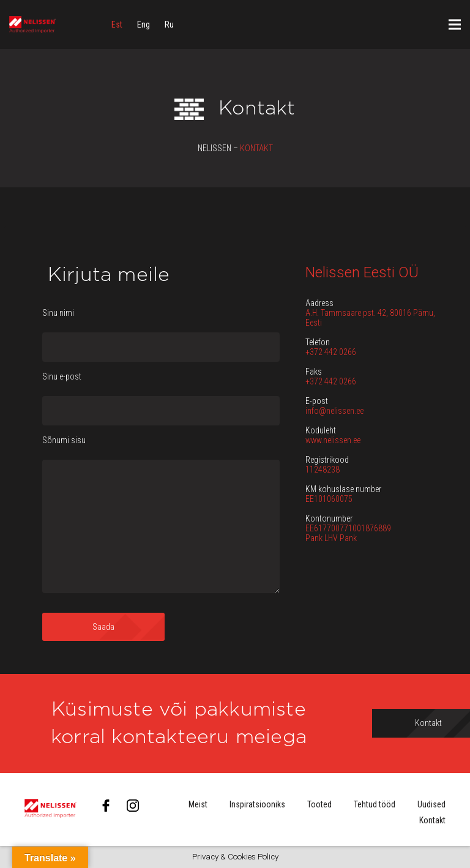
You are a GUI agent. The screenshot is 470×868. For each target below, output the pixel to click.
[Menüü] (455, 24)
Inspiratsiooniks (257, 804)
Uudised (431, 804)
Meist (198, 804)
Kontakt (432, 820)
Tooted (319, 804)
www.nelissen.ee (333, 440)
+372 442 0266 (331, 352)
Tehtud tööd (375, 804)
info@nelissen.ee (334, 411)
